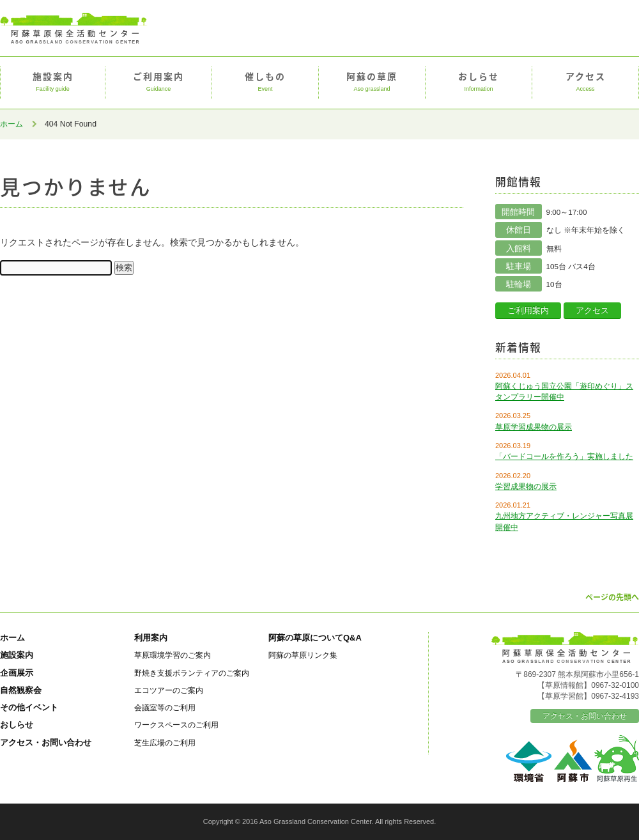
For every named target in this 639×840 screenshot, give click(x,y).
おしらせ (479, 82)
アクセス (585, 82)
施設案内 (53, 82)
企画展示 (17, 673)
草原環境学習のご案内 (173, 655)
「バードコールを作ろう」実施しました (564, 456)
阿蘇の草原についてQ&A (315, 638)
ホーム (12, 124)
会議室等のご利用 (165, 707)
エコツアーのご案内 (169, 690)
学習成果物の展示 (526, 486)
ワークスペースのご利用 (176, 725)
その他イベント (29, 707)
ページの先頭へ (612, 597)
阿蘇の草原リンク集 (303, 655)
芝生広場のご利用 (165, 743)
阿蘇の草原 (372, 82)
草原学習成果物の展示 (534, 427)
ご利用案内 (158, 82)
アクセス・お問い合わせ (46, 743)
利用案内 (151, 638)
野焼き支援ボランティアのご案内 (192, 673)
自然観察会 (21, 690)
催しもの (265, 82)
